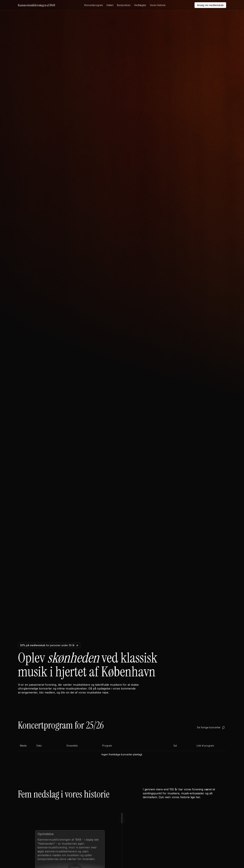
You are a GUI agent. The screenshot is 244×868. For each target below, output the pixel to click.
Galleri (110, 5)
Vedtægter (140, 5)
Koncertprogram (94, 5)
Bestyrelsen (124, 5)
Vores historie (158, 5)
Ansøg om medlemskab (210, 5)
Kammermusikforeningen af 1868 (37, 5)
